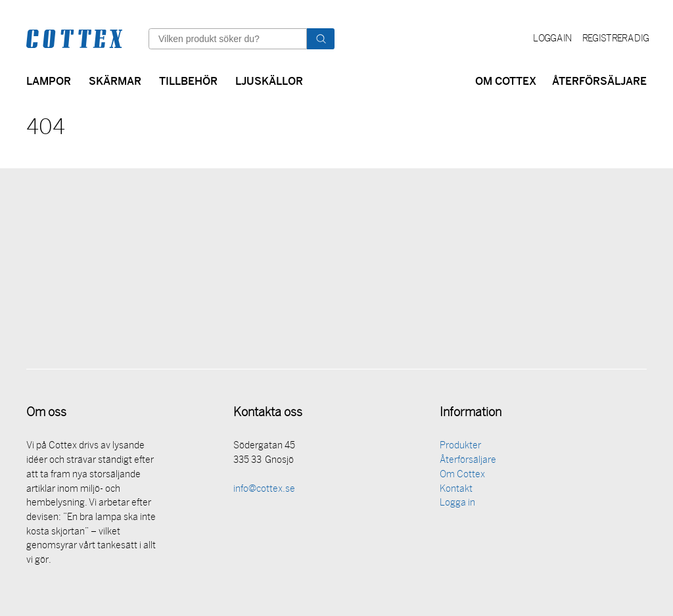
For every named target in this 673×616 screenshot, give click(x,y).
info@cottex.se (264, 491)
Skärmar (115, 80)
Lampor (49, 80)
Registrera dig (615, 39)
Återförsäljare (599, 80)
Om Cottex (506, 80)
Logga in (552, 39)
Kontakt (456, 491)
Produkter (460, 448)
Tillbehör (188, 80)
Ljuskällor (269, 80)
